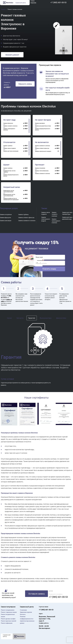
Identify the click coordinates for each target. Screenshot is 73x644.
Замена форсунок (6, 218)
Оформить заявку (25, 84)
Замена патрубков (6, 214)
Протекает (40, 165)
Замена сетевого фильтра (26, 218)
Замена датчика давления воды (67, 218)
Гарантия (32, 318)
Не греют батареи (43, 120)
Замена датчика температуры (67, 213)
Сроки (9, 318)
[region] (16, 126)
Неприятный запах (12, 187)
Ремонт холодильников (8, 610)
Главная (3, 9)
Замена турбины (23, 214)
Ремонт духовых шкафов (8, 619)
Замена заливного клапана (27, 221)
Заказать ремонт (12, 55)
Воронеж (33, 3)
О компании (23, 610)
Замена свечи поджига (46, 213)
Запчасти (20, 318)
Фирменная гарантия (26, 612)
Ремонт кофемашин (7, 623)
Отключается (9, 142)
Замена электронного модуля (46, 219)
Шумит (6, 165)
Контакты (23, 614)
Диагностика (61, 318)
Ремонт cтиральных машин (9, 612)
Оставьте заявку (37, 594)
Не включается (42, 142)
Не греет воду (9, 120)
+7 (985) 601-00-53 (58, 2)
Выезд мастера (46, 318)
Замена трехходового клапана (56, 221)
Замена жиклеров (6, 221)
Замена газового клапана (55, 214)
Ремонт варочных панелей (9, 621)
